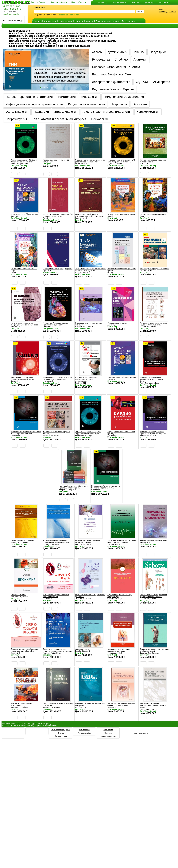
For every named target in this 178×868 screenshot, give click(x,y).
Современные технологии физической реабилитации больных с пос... (90, 161)
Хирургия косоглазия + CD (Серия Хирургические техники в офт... (24, 161)
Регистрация (164, 12)
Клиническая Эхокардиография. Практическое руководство (55, 324)
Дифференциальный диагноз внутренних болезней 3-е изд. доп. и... (90, 215)
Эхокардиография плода (117, 323)
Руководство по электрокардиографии (58, 269)
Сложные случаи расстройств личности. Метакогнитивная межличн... (58, 650)
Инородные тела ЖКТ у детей (22, 540)
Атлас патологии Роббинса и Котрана (25, 214)
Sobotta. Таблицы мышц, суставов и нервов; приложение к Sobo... (153, 596)
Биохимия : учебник (18, 595)
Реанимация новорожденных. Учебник (154, 269)
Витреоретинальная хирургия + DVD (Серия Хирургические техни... (121, 161)
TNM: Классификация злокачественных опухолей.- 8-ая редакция (90, 270)
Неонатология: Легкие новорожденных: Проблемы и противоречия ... (106, 487)
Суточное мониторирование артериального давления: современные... (86, 379)
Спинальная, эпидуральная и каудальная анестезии (119, 650)
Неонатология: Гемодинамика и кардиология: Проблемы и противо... (154, 433)
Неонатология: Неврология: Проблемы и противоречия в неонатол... (26, 433)
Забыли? (173, 12)
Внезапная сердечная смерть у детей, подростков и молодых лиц (122, 541)
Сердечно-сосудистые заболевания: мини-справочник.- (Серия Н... (25, 650)
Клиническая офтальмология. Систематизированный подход (22, 378)
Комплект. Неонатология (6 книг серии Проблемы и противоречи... (74, 487)
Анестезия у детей (82, 649)
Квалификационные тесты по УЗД (56, 160)
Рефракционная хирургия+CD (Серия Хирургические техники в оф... (57, 378)
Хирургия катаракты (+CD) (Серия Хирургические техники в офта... (88, 433)
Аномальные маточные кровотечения (154, 540)
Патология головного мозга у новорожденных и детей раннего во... (25, 324)
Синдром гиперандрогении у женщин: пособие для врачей (154, 650)
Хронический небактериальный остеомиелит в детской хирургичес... (57, 541)
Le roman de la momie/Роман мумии (121, 214)
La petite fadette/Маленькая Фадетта (154, 214)
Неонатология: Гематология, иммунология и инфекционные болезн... (151, 379)
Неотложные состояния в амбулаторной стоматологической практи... (153, 705)
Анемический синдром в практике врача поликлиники (56, 596)
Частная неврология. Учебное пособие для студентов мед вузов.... (58, 215)
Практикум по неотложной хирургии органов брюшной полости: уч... (121, 704)
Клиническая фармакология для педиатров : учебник (88, 541)
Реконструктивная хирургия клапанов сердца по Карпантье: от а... (154, 324)
